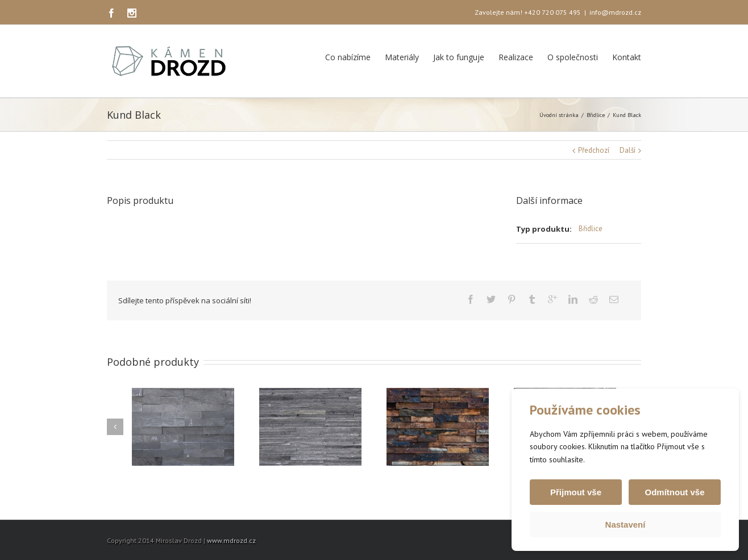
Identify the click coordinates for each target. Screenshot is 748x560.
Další (628, 150)
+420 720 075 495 (552, 12)
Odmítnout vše (674, 492)
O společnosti (573, 57)
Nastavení (626, 525)
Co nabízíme (348, 57)
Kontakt (627, 57)
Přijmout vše (576, 492)
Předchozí (594, 150)
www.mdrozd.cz (231, 540)
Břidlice (596, 115)
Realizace (516, 57)
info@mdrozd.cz (615, 12)
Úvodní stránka (559, 115)
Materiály (402, 57)
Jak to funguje (459, 57)
